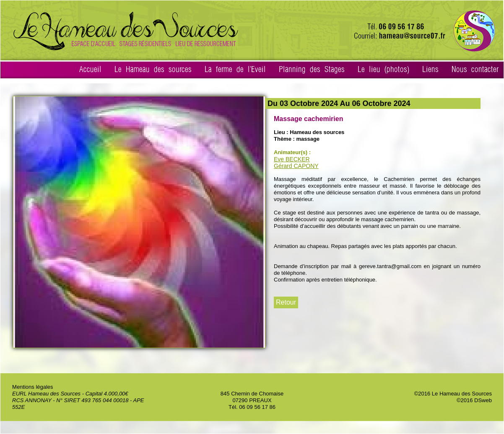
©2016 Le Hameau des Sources (453, 394)
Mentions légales (33, 387)
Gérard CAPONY (296, 166)
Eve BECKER (292, 159)
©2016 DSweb (474, 400)
